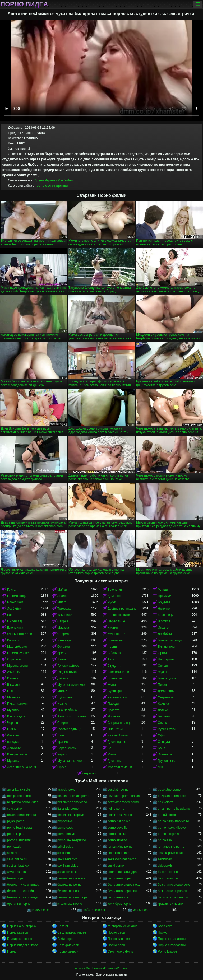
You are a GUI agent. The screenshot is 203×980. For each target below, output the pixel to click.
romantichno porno (171, 847)
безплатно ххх (118, 897)
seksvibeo (165, 859)
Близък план (167, 647)
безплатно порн (69, 891)
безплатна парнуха (71, 878)
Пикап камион (17, 704)
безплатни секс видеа (23, 885)
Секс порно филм (121, 951)
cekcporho (14, 809)
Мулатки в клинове (71, 761)
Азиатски (14, 672)
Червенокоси (117, 697)
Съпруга (164, 742)
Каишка (163, 704)
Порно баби (116, 932)
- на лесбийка (118, 735)
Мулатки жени (17, 666)
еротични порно (19, 904)
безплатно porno (69, 885)
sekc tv (12, 853)
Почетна (13, 691)
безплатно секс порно (73, 897)
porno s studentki (19, 840)
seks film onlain (118, 853)
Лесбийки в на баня (22, 767)
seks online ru (17, 859)
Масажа (63, 628)
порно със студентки (51, 186)
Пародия (114, 704)
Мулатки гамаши (120, 767)
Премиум (165, 596)
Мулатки (13, 710)
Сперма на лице (120, 723)
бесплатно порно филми (175, 897)
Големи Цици (17, 596)
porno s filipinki (168, 834)
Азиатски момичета (72, 716)
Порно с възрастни (172, 939)
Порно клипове (119, 939)
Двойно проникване (122, 609)
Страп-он (14, 659)
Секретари (166, 697)
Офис (162, 735)
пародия (13, 742)
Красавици (166, 615)
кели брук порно (119, 904)
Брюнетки (115, 590)
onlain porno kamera (22, 815)
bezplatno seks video (72, 802)
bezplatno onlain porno (73, 796)
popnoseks (65, 821)
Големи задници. (170, 640)
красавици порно (170, 904)
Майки (62, 590)
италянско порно (70, 904)
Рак (10, 615)
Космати (13, 640)
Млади (163, 590)
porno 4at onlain (119, 821)
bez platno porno (19, 796)
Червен (13, 723)
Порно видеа (24, 4)
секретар (89, 773)
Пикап (162, 685)
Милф (62, 602)
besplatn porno (118, 790)
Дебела (63, 678)
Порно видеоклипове (23, 945)
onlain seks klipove (71, 815)
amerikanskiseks (19, 790)
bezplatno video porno (123, 802)
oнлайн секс (167, 815)
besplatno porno (169, 790)
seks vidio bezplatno (122, 859)
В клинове (115, 640)
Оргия (62, 767)
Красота (114, 710)
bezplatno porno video (23, 802)
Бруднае (164, 602)
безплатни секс (169, 878)
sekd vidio (64, 853)
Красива (63, 742)
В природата (16, 716)
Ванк (61, 735)
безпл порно (16, 878)
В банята (114, 653)
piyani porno (16, 821)
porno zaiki (165, 840)
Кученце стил (117, 634)
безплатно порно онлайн (175, 891)
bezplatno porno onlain (124, 796)
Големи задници (69, 729)
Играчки (51, 180)
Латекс (163, 710)
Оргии (162, 653)
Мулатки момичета (71, 685)
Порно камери (18, 932)
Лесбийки (66, 180)
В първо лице (17, 754)
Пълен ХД (15, 621)
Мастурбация (17, 647)
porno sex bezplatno (72, 840)
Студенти (114, 666)
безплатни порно (120, 878)
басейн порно (168, 872)
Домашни (115, 761)
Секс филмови (68, 945)
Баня (162, 748)
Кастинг (113, 628)
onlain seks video (120, 815)
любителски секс (95, 910)
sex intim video (68, 866)
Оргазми (64, 647)
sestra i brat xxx (18, 866)
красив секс (41, 910)
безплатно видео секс (174, 885)
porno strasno (117, 840)
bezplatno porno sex (172, 796)
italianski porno (68, 809)
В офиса (164, 621)
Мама (112, 754)
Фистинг (13, 735)
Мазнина (14, 697)
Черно (62, 754)
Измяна (13, 678)
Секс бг (63, 926)
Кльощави (65, 615)
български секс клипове (124, 926)
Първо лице (116, 621)
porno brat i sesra (19, 828)
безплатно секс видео (23, 897)
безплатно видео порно (124, 885)
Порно (162, 932)
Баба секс (165, 926)
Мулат (162, 672)
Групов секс (166, 761)
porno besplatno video (173, 821)
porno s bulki (117, 834)
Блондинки (15, 602)
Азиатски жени (118, 672)
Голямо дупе (167, 678)
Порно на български (22, 926)
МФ (160, 767)
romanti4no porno (120, 847)
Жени (112, 685)
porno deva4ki (117, 828)
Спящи (163, 666)
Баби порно (66, 939)
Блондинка (15, 628)
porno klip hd (16, 834)
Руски (112, 602)
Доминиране (117, 742)
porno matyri (66, 834)
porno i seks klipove (172, 828)
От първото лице (20, 634)
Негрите (164, 609)
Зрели (62, 653)
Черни (112, 647)
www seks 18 (17, 872)
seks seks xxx (67, 859)
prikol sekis (65, 847)
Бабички (164, 716)
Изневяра (64, 640)
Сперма (63, 634)
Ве (110, 748)
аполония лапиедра (122, 872)
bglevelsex (165, 802)
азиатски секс (67, 872)
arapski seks (66, 790)
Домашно (115, 596)
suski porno (116, 866)
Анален (63, 596)
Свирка (63, 621)
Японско (114, 716)
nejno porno (116, 809)
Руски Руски (167, 729)
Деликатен (15, 748)
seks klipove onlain (171, 853)
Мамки (62, 691)
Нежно (62, 704)
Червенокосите (119, 615)
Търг (111, 659)
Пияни (12, 729)
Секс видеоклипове (72, 932)
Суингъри (115, 691)
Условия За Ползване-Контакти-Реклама (101, 968)
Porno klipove (167, 951)
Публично (64, 697)
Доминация (166, 691)
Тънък (62, 659)
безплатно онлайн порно (24, 891)
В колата (14, 685)
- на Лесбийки (68, 710)
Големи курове (18, 653)
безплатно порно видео (124, 891)
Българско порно (20, 939)
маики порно (142, 910)
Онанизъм (115, 729)
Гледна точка (67, 672)
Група (39, 180)
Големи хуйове (68, 666)
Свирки (63, 723)
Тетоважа (64, 609)
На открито (166, 659)
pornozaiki (14, 847)
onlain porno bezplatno (174, 809)
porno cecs (65, 828)
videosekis (165, 866)
